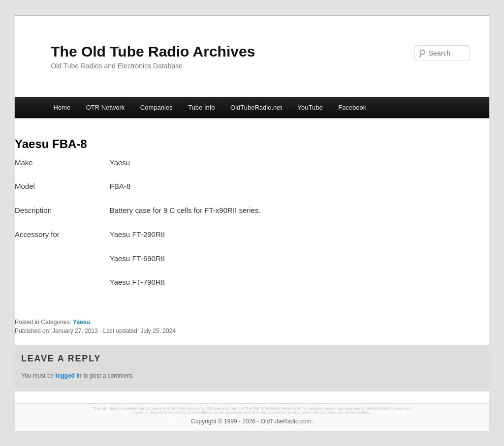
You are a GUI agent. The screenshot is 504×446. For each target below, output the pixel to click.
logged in (69, 376)
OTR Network (106, 107)
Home (62, 107)
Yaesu (81, 322)
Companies (157, 107)
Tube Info (201, 107)
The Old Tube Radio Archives (153, 51)
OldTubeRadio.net (256, 107)
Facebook (352, 107)
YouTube (310, 107)
